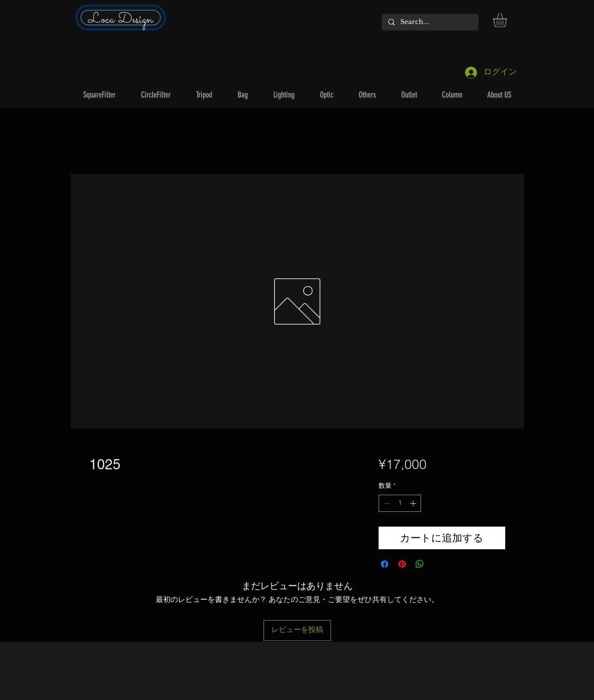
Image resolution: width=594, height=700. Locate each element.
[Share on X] (437, 564)
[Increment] (414, 503)
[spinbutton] (400, 503)
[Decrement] (386, 503)
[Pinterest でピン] (402, 564)
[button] (508, 20)
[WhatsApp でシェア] (420, 564)
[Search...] (430, 22)
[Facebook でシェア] (385, 564)
